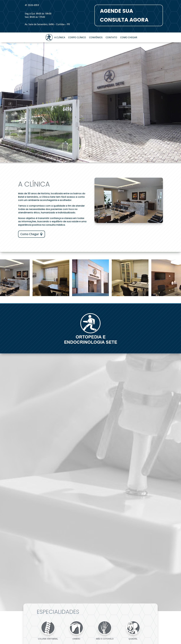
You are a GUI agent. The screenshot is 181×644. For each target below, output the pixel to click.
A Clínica (60, 38)
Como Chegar (129, 38)
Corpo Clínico (77, 38)
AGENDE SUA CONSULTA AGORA (124, 15)
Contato (111, 38)
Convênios (96, 38)
